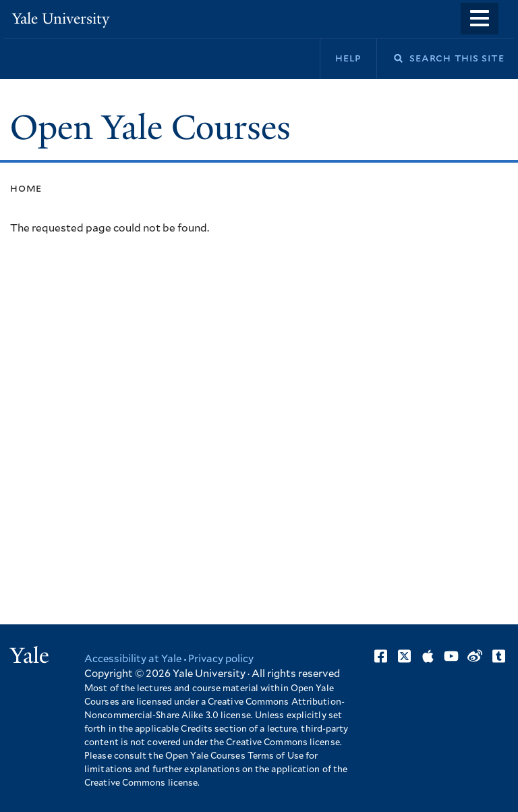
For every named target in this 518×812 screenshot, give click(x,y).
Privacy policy (221, 659)
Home (26, 188)
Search (390, 58)
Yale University (61, 19)
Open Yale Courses (150, 128)
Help (348, 58)
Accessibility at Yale (133, 659)
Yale (30, 655)
